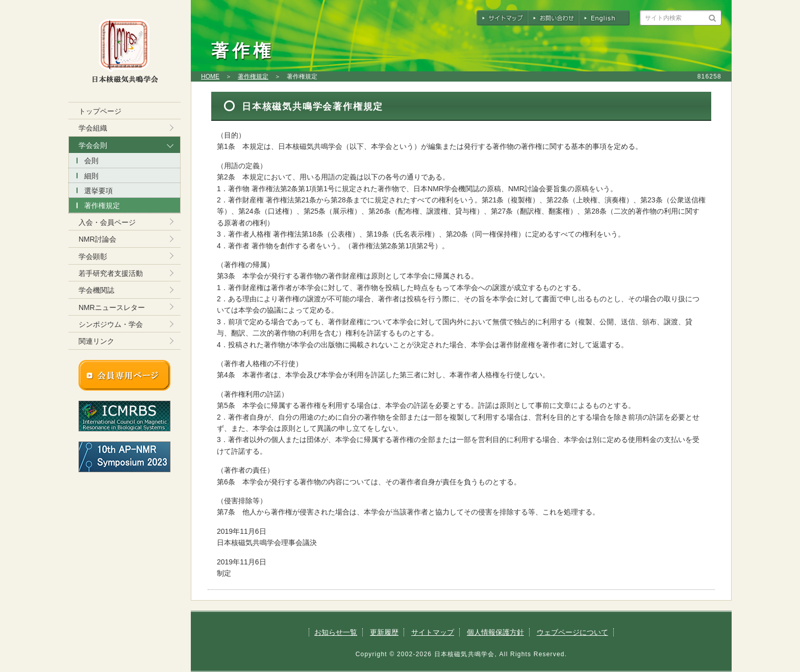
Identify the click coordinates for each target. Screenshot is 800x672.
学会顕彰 (93, 256)
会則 (91, 161)
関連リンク (96, 341)
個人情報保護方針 (495, 632)
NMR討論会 (97, 239)
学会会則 (93, 145)
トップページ (100, 111)
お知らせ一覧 (336, 632)
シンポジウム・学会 (111, 324)
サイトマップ (433, 632)
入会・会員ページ (107, 222)
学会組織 (93, 128)
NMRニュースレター (112, 307)
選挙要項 (98, 191)
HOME (210, 76)
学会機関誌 (96, 290)
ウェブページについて (572, 632)
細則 (91, 176)
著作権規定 (253, 76)
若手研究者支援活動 (111, 273)
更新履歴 (384, 632)
